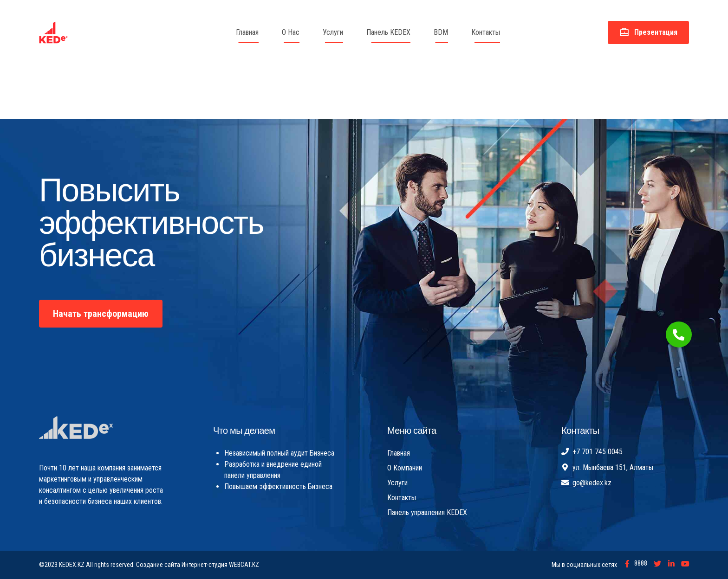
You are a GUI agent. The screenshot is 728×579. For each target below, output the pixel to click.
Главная (247, 32)
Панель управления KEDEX (427, 512)
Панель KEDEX (388, 32)
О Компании (405, 468)
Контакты (486, 32)
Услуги (333, 32)
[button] (679, 335)
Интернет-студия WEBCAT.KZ (220, 565)
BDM (441, 32)
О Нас (291, 32)
